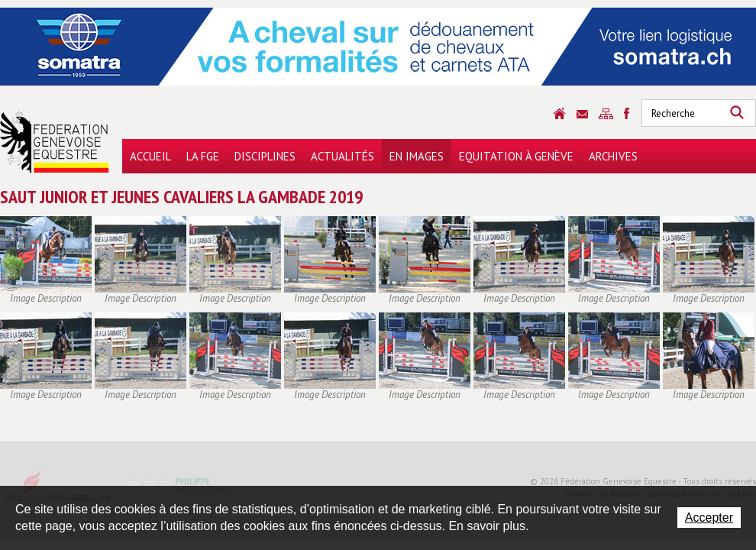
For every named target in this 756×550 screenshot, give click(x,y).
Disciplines (265, 156)
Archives (613, 156)
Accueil (150, 156)
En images (417, 156)
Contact (582, 114)
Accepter (709, 518)
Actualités (342, 156)
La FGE (203, 156)
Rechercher (737, 113)
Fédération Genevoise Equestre (55, 142)
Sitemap (606, 114)
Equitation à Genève (516, 156)
